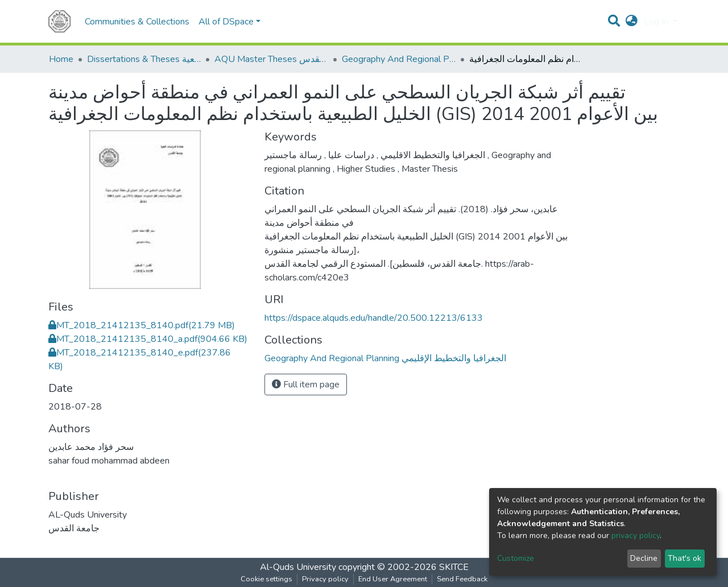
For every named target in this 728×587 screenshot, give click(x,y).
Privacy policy (325, 579)
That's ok (684, 558)
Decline (644, 558)
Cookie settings (266, 579)
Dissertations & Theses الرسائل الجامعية (144, 59)
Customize (516, 558)
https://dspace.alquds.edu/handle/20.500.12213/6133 (374, 318)
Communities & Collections (137, 22)
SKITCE (454, 567)
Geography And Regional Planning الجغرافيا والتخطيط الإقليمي (399, 59)
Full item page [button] (306, 385)
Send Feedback (462, 579)
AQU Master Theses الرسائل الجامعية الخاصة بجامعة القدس (271, 59)
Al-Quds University (298, 567)
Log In (657, 22)
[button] (632, 22)
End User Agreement (393, 579)
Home (61, 59)
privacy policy (636, 536)
